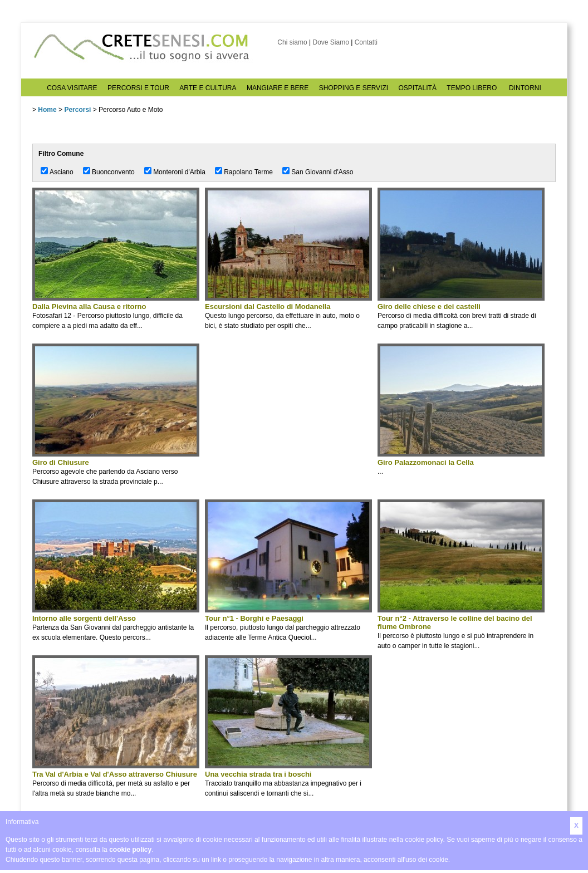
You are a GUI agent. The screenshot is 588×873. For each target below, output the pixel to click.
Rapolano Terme (248, 172)
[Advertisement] (288, 421)
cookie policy (130, 850)
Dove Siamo (330, 42)
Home (47, 110)
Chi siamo (292, 42)
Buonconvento (113, 172)
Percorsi (77, 110)
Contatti (366, 42)
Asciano (62, 172)
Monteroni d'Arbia (179, 172)
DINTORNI (525, 88)
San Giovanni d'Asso (322, 172)
